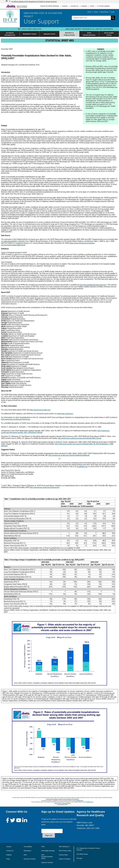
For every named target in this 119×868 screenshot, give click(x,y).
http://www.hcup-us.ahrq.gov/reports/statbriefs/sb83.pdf (69, 455)
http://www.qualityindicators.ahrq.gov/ (93, 285)
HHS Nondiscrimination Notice (47, 857)
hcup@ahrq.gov (82, 467)
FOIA (43, 847)
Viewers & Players (66, 803)
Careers (65, 6)
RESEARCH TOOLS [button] (30, 34)
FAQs (92, 6)
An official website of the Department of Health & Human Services (34, 2)
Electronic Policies (30, 859)
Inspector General (47, 862)
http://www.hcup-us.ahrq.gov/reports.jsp (16, 419)
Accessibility (28, 847)
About (96, 12)
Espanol (84, 6)
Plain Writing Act (64, 847)
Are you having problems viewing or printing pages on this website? (62, 799)
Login (113, 12)
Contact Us (75, 6)
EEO (25, 855)
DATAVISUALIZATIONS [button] (89, 34)
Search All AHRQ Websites (50, 6)
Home (89, 12)
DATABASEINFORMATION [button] (10, 34)
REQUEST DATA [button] (49, 34)
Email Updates (103, 6)
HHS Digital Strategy (48, 851)
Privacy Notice (58, 803)
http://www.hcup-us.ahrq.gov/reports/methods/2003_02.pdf (79, 438)
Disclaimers (27, 851)
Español (9, 855)
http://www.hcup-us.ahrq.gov (40, 410)
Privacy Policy (63, 855)
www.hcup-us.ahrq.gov (65, 414)
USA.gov (79, 858)
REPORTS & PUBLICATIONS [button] (69, 34)
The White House (82, 854)
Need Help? (104, 12)
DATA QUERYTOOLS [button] (109, 34)
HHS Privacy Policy (65, 851)
